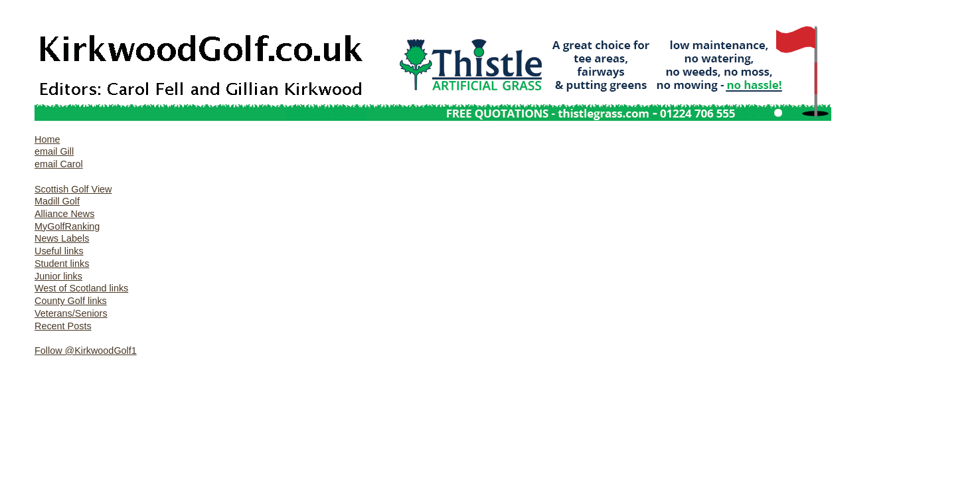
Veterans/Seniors (71, 313)
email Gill (54, 151)
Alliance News (64, 214)
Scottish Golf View (73, 189)
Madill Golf (57, 201)
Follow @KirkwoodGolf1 (86, 351)
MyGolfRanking (67, 226)
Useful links (59, 251)
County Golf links (71, 301)
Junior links (58, 276)
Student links (62, 264)
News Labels (62, 238)
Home (47, 139)
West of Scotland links (81, 288)
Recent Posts (63, 326)
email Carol (59, 164)
